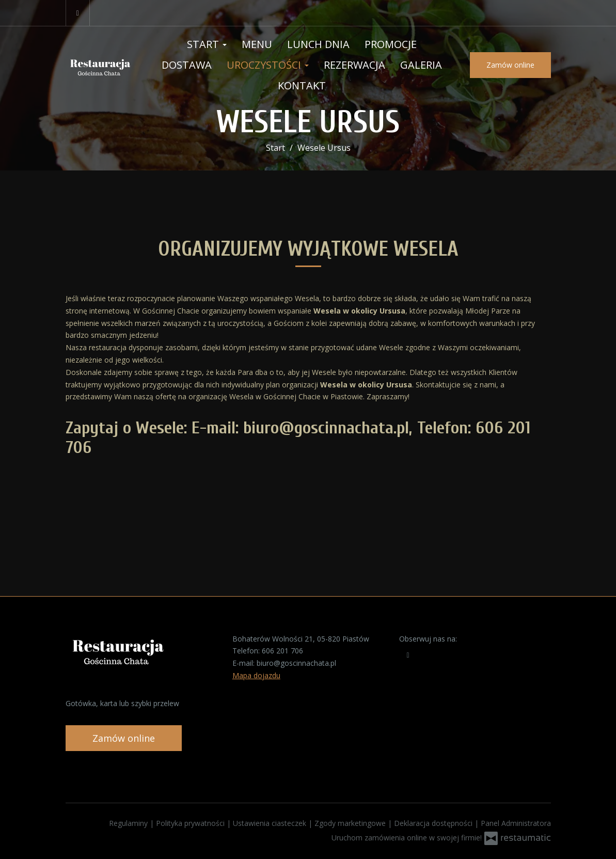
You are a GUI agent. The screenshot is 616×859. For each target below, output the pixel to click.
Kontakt (302, 85)
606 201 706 (282, 651)
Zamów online (510, 65)
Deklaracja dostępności (434, 823)
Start (207, 44)
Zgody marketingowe (351, 823)
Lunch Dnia (318, 44)
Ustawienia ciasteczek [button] (271, 823)
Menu (257, 44)
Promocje (391, 44)
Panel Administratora (516, 823)
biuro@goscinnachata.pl (296, 663)
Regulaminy (129, 823)
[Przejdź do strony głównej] (100, 65)
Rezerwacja (354, 65)
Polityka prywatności (191, 823)
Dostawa (187, 65)
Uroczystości (268, 65)
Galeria (421, 65)
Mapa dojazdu (256, 675)
